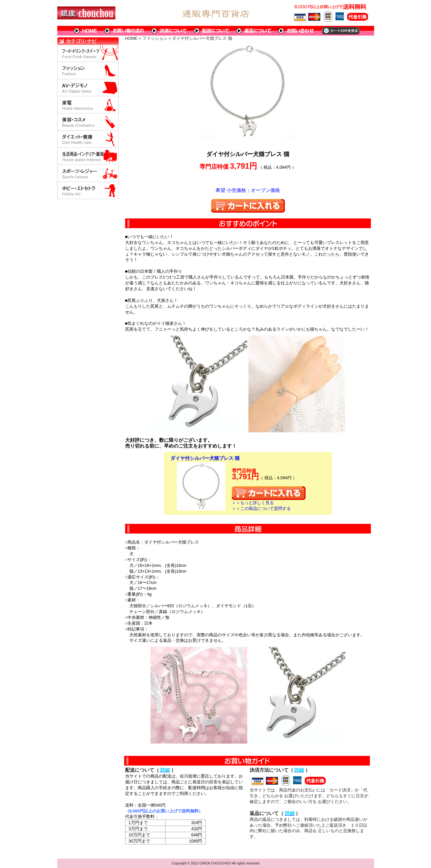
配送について (212, 31)
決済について (169, 31)
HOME (86, 31)
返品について (254, 31)
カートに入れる (248, 206)
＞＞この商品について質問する (261, 508)
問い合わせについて (296, 31)
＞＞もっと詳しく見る (253, 503)
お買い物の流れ (124, 31)
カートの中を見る (340, 31)
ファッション (155, 38)
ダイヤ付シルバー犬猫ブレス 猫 (205, 458)
